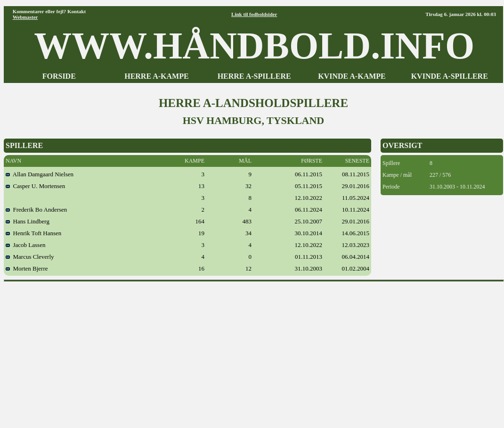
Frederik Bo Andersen (36, 210)
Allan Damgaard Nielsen (40, 174)
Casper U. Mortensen (35, 186)
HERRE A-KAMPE (156, 76)
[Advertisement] (254, 352)
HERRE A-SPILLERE (254, 76)
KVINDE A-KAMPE (352, 76)
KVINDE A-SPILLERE (450, 76)
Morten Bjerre (27, 268)
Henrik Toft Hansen (33, 233)
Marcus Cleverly (30, 257)
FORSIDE (59, 76)
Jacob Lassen (25, 245)
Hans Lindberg (28, 221)
